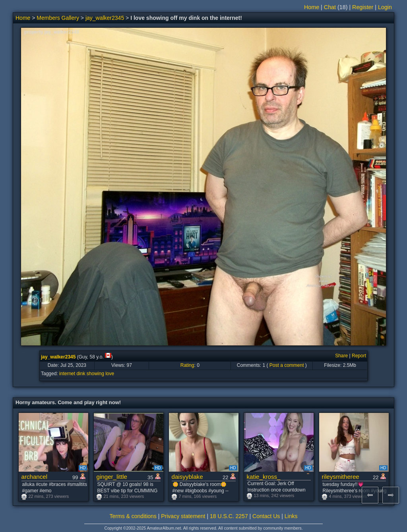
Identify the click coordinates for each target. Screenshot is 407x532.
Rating (187, 365)
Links (291, 516)
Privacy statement (183, 516)
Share (341, 356)
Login (385, 7)
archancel (35, 477)
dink (81, 374)
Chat (330, 7)
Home (312, 7)
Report (359, 356)
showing (95, 374)
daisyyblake (187, 477)
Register (363, 7)
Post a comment (287, 365)
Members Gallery (58, 18)
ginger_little (112, 477)
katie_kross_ (264, 477)
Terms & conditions (133, 516)
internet (67, 374)
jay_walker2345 (105, 18)
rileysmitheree (341, 477)
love (110, 374)
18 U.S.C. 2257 (229, 516)
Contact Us (266, 516)
